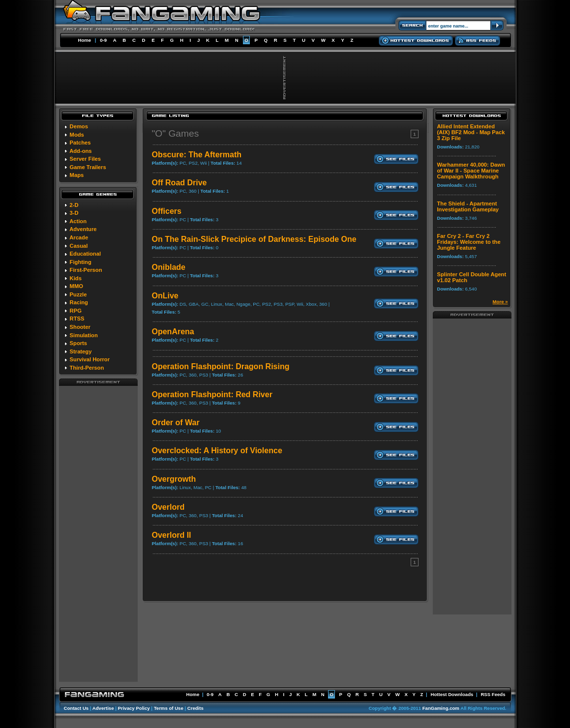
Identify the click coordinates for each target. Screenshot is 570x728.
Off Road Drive (180, 183)
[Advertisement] (98, 533)
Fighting (81, 262)
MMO (76, 286)
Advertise (103, 708)
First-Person (86, 270)
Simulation (84, 335)
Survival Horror (90, 359)
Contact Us (76, 708)
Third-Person (87, 368)
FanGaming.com (441, 708)
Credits (195, 708)
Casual (79, 246)
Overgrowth (174, 479)
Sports (78, 343)
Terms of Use (169, 708)
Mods (77, 135)
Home (85, 40)
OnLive (165, 296)
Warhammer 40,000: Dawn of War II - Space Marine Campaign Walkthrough (471, 171)
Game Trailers (88, 167)
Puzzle (78, 294)
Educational (85, 254)
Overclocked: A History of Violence (217, 451)
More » (500, 302)
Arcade (79, 237)
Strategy (81, 351)
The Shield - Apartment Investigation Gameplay (468, 206)
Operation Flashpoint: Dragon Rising (221, 366)
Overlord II (172, 535)
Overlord (168, 507)
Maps (77, 175)
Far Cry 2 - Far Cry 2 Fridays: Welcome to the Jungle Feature (469, 242)
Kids (76, 278)
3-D (74, 213)
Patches (80, 143)
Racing (79, 302)
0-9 (103, 40)
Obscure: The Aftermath (197, 155)
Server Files (85, 159)
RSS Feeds (493, 694)
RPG (76, 311)
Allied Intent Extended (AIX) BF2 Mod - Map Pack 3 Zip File (471, 132)
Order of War (176, 422)
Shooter (80, 327)
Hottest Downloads (452, 694)
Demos (79, 126)
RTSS (77, 319)
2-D (74, 205)
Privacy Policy (134, 708)
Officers (167, 211)
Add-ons (80, 151)
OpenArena (173, 332)
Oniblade (169, 267)
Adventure (83, 229)
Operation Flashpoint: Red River (212, 394)
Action (78, 221)
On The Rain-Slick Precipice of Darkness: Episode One (254, 239)
